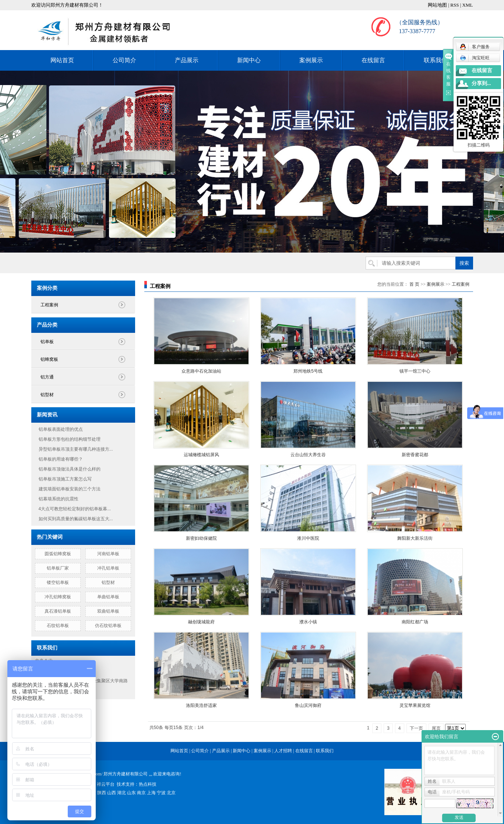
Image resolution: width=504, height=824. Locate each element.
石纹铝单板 (58, 626)
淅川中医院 (308, 538)
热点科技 (148, 784)
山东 (131, 793)
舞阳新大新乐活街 (415, 538)
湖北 (121, 793)
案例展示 (311, 60)
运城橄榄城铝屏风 (201, 455)
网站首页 (62, 60)
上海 (151, 793)
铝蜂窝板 (49, 359)
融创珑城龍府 (201, 622)
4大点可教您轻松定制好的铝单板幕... (75, 509)
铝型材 (47, 395)
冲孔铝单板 (108, 568)
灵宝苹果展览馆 (415, 705)
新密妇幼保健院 (201, 538)
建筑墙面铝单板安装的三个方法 (70, 489)
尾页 (436, 728)
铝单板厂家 (58, 568)
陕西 (102, 793)
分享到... (481, 83)
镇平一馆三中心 (415, 371)
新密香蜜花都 (415, 455)
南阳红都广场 (415, 622)
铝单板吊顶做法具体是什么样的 (70, 469)
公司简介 (124, 60)
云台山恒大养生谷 (308, 455)
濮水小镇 (308, 622)
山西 (112, 793)
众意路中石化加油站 (201, 371)
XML (468, 5)
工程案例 (49, 305)
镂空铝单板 (58, 582)
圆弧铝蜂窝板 (58, 554)
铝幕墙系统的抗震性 (59, 499)
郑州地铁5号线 (308, 371)
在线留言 (373, 60)
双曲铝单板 (108, 611)
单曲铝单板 (108, 597)
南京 (141, 793)
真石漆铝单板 (58, 611)
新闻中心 (249, 60)
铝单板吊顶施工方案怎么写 (65, 479)
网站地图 (437, 5)
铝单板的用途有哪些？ (61, 459)
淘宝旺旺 (475, 58)
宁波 (161, 793)
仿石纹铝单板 (108, 626)
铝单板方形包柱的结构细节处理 (70, 439)
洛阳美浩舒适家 (201, 705)
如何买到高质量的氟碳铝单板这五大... (76, 519)
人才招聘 (283, 751)
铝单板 (47, 342)
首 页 (414, 284)
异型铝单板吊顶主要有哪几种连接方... (76, 449)
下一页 (416, 728)
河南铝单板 (108, 554)
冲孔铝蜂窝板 (58, 597)
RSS (454, 5)
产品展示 (187, 60)
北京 (171, 793)
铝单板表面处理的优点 (61, 429)
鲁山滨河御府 (308, 705)
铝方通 (47, 377)
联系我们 (436, 60)
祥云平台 (106, 784)
